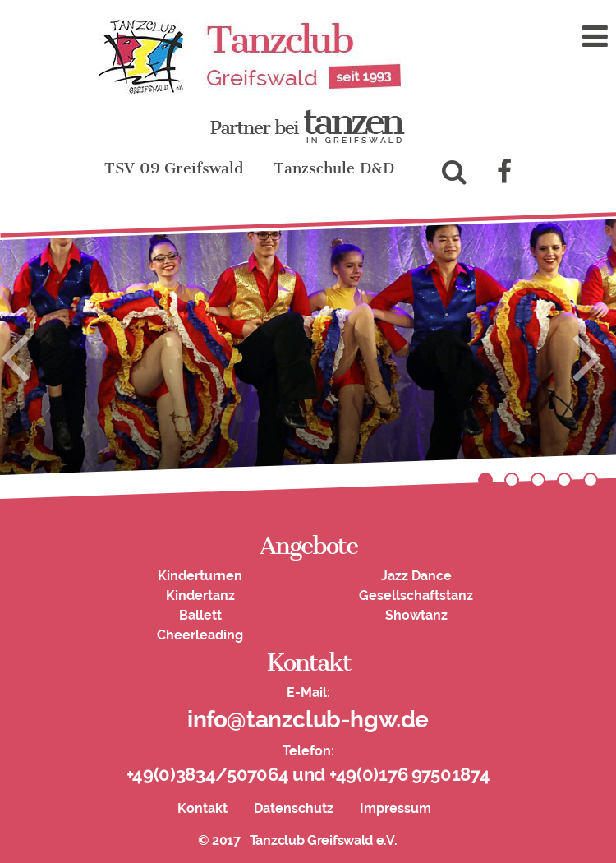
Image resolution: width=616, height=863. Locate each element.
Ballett (200, 615)
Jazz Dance (416, 576)
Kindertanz (200, 595)
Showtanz (416, 615)
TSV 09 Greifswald (174, 168)
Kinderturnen (200, 576)
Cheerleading (200, 635)
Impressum (395, 808)
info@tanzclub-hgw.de (308, 720)
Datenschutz (294, 808)
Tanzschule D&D (334, 168)
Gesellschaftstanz (416, 595)
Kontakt (202, 808)
